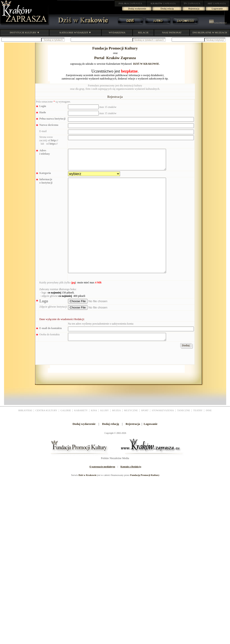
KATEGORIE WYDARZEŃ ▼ (75, 32)
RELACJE (143, 32)
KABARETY (81, 434)
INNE (209, 434)
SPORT (145, 434)
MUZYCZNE (131, 434)
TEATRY (198, 434)
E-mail (43, 131)
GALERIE (66, 434)
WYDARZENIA (117, 32)
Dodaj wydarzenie (137, 9)
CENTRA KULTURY (46, 434)
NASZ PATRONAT (172, 32)
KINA (94, 434)
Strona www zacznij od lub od (49, 140)
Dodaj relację (167, 9)
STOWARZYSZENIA (163, 434)
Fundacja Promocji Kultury (115, 48)
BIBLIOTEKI (25, 434)
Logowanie (217, 9)
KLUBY (105, 434)
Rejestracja (194, 9)
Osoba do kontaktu (49, 357)
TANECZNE (183, 434)
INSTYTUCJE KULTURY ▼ (24, 32)
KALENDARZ (218, 23)
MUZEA (116, 434)
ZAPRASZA (130, 3)
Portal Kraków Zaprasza (115, 58)
